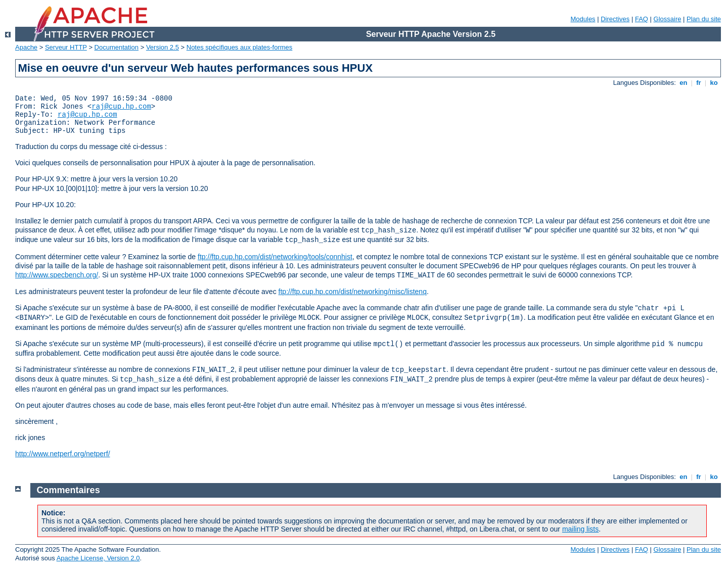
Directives (615, 19)
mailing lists (580, 529)
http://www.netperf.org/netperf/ (63, 454)
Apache (26, 47)
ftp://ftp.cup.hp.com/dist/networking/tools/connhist (275, 257)
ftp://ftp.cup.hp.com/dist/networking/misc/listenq (353, 292)
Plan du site (704, 19)
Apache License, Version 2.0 (98, 558)
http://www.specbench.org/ (57, 275)
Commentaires (69, 490)
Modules (583, 19)
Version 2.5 (163, 47)
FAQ (642, 19)
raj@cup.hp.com (121, 107)
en (684, 83)
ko (714, 83)
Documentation (117, 47)
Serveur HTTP (66, 47)
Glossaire (668, 19)
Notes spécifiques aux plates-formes (240, 47)
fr (699, 83)
